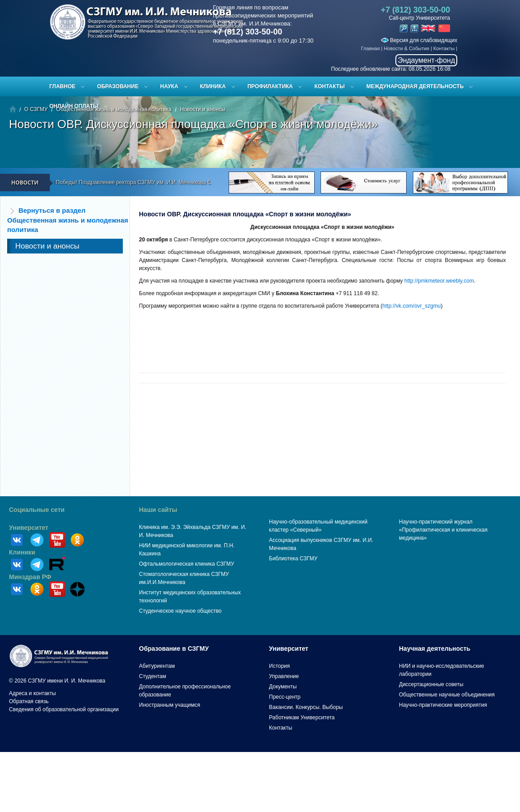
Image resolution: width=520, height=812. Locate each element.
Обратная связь (29, 701)
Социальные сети (37, 510)
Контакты (444, 48)
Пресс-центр (285, 697)
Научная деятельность (435, 649)
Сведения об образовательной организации (64, 709)
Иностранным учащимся (169, 705)
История (279, 666)
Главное (62, 86)
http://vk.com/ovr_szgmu (412, 306)
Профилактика (270, 86)
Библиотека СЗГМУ (293, 559)
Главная (370, 48)
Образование (118, 86)
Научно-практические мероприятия (443, 705)
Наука (169, 86)
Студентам (153, 676)
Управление (284, 676)
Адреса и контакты (32, 693)
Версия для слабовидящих (419, 40)
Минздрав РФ (30, 577)
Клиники (22, 552)
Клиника (213, 86)
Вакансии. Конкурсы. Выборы (306, 707)
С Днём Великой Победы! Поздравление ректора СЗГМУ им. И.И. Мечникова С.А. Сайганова (136, 182)
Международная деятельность (415, 86)
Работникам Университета (302, 717)
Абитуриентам (157, 666)
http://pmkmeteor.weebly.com (439, 281)
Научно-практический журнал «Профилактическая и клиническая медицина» (443, 530)
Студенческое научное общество (180, 611)
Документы (283, 687)
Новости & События (406, 48)
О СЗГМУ (36, 109)
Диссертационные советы (431, 684)
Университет (29, 528)
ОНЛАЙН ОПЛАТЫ (74, 106)
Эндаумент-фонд (426, 60)
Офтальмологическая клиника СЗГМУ (186, 564)
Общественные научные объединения (447, 695)
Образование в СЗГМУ (174, 649)
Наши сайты (158, 510)
